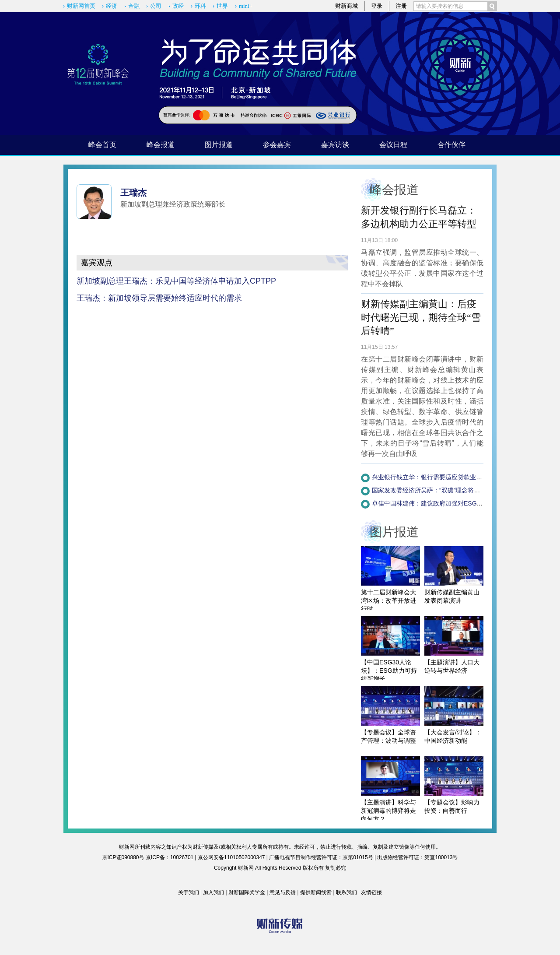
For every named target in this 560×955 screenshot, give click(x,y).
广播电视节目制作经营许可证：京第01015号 (321, 857)
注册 (401, 6)
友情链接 (371, 892)
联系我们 (346, 892)
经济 (112, 6)
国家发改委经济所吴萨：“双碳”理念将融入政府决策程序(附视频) (459, 490)
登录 (377, 6)
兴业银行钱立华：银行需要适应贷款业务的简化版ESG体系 (452, 477)
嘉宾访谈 (335, 145)
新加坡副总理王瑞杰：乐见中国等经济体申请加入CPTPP (176, 281)
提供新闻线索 (316, 892)
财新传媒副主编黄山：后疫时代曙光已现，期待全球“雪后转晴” (421, 318)
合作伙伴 (451, 145)
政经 (178, 6)
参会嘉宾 (277, 145)
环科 (200, 6)
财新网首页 (81, 6)
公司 (156, 6)
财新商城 (346, 6)
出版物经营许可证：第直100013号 (417, 857)
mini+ (246, 6)
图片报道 (219, 145)
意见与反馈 (283, 892)
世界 (222, 6)
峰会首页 (102, 145)
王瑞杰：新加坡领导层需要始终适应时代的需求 (159, 298)
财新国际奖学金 (247, 892)
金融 (134, 6)
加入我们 (213, 892)
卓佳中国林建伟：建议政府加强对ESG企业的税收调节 (446, 503)
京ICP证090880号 (123, 857)
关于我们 (189, 892)
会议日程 (393, 145)
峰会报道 (161, 145)
